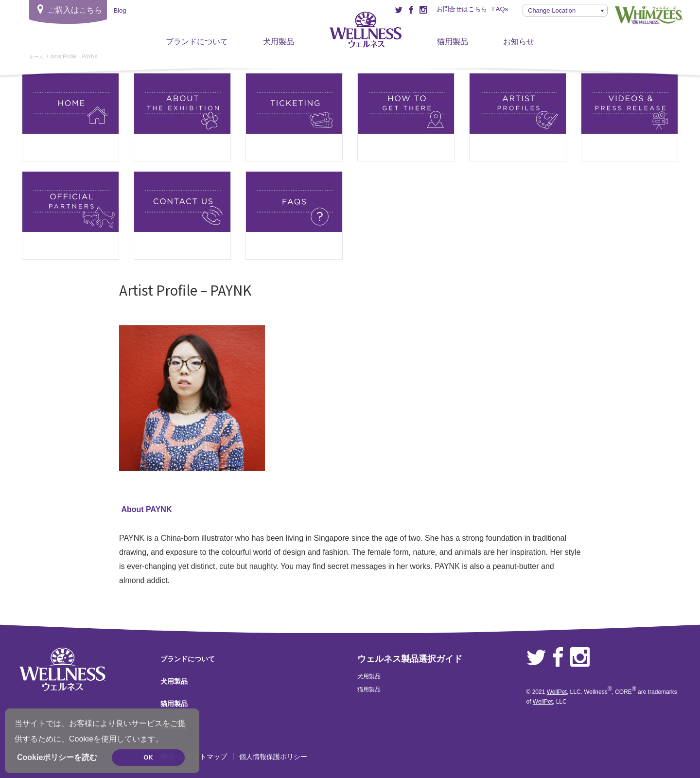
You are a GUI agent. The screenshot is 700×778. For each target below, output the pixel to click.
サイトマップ (207, 757)
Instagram (580, 657)
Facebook (558, 657)
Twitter (536, 657)
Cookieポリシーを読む (57, 757)
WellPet (557, 692)
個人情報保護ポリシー (273, 757)
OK (148, 757)
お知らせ (519, 42)
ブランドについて (197, 42)
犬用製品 (279, 42)
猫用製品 (453, 42)
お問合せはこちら (462, 9)
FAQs (500, 9)
